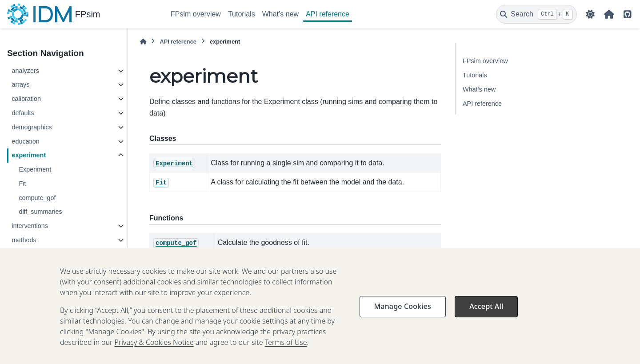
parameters (28, 254)
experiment (29, 155)
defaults (23, 113)
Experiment (35, 169)
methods (24, 240)
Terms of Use (286, 356)
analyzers (25, 71)
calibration (26, 99)
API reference (328, 14)
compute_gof (37, 198)
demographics (32, 127)
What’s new (280, 14)
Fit (22, 184)
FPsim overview (196, 14)
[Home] (143, 42)
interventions (30, 226)
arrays (20, 84)
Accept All (486, 320)
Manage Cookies (403, 320)
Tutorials (242, 14)
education (25, 141)
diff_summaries (40, 212)
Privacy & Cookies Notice (154, 356)
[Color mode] (590, 14)
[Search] (536, 14)
